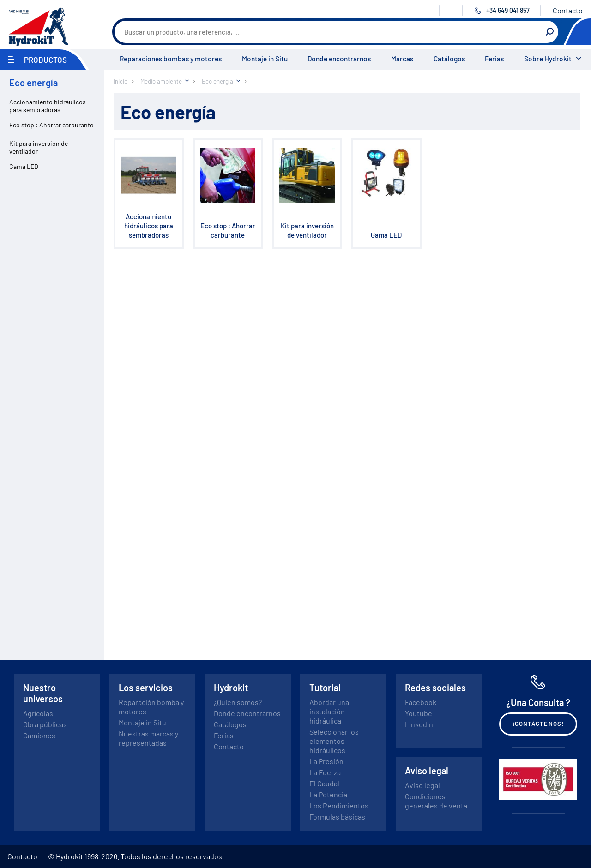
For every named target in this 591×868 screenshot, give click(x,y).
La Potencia (328, 794)
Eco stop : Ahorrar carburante (51, 125)
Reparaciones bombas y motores (171, 59)
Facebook (421, 702)
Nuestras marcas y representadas (148, 738)
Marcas (402, 59)
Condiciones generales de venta (436, 801)
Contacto (568, 10)
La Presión (326, 761)
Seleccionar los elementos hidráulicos (334, 741)
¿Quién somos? (238, 702)
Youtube (419, 713)
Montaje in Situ (265, 59)
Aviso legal (422, 785)
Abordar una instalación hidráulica (329, 711)
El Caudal (324, 783)
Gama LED (24, 166)
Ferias (494, 59)
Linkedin (419, 724)
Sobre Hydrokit (548, 59)
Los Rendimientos (339, 805)
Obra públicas (45, 724)
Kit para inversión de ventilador (39, 147)
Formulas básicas (337, 817)
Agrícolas (38, 713)
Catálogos (449, 59)
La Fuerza (325, 772)
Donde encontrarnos (339, 59)
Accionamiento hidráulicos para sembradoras (48, 106)
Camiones (39, 735)
